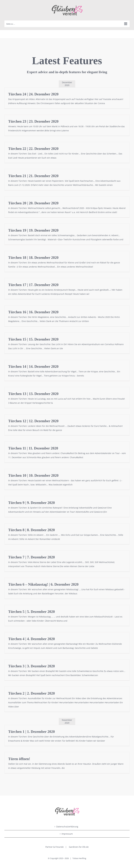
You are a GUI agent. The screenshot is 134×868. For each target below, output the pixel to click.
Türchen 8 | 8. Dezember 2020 (32, 530)
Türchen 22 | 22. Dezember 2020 (33, 149)
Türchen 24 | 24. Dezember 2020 (33, 94)
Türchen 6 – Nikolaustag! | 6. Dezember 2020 (43, 584)
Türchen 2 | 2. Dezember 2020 (32, 693)
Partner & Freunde (55, 847)
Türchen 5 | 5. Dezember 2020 (32, 612)
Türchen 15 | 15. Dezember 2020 (33, 339)
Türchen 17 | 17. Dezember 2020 (33, 285)
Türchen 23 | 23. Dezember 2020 (33, 121)
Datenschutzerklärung (67, 827)
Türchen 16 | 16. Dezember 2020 (33, 312)
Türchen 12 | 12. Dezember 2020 (33, 421)
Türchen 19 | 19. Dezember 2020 (33, 230)
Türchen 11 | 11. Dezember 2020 (33, 448)
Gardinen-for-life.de (79, 847)
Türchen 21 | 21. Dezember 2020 (33, 176)
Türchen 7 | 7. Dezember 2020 (32, 557)
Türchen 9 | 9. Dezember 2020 (32, 503)
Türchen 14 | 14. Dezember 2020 (33, 367)
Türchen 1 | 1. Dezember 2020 (32, 732)
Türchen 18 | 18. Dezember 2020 (33, 258)
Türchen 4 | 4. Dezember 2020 (32, 639)
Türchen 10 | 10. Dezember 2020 (33, 475)
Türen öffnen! (19, 759)
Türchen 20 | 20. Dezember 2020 (33, 203)
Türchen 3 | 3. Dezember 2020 (32, 666)
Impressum (67, 834)
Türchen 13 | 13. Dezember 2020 (33, 394)
